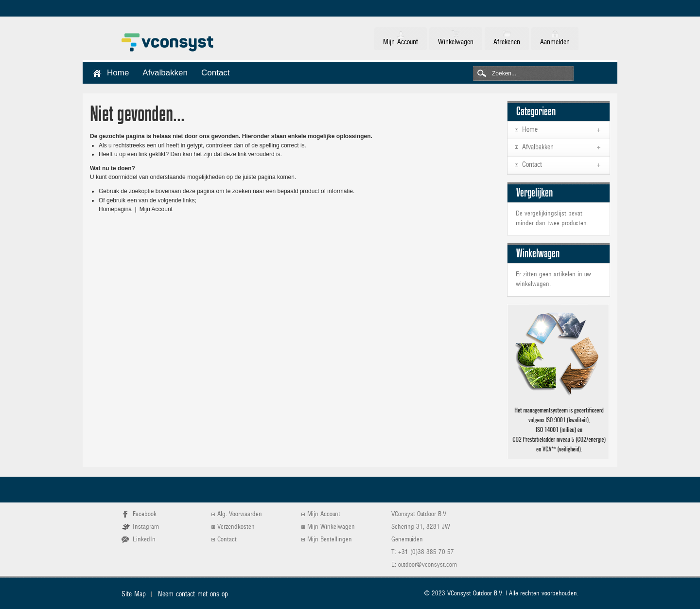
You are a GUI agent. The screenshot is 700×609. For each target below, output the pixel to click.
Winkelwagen (456, 42)
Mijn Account (401, 42)
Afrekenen (507, 42)
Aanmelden (555, 42)
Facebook (145, 514)
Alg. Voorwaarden (240, 514)
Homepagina (115, 209)
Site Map (134, 594)
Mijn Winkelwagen (331, 527)
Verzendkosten (236, 527)
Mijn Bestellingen (330, 540)
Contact (227, 540)
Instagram (146, 527)
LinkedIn (144, 540)
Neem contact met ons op (193, 594)
